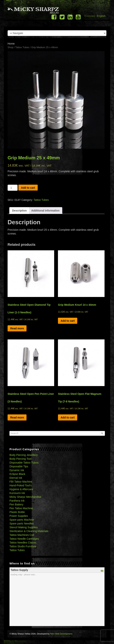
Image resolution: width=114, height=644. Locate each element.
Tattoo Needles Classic (23, 543)
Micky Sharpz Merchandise (25, 497)
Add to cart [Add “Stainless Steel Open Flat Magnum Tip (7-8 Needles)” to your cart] (68, 417)
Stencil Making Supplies (24, 527)
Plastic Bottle (17, 512)
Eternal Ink (16, 478)
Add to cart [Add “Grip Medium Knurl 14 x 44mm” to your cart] (68, 321)
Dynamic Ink (17, 470)
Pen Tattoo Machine (21, 508)
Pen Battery (16, 504)
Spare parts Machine (22, 520)
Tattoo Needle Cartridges (24, 539)
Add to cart (28, 188)
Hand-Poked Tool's (21, 485)
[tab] (19, 211)
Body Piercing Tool (20, 459)
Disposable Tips (19, 466)
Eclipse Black (17, 474)
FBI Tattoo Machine (21, 482)
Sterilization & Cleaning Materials (29, 531)
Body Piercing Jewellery (24, 455)
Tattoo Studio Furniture (23, 546)
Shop (10, 47)
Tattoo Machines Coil (22, 535)
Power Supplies (19, 516)
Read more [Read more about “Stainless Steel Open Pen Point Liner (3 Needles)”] (17, 417)
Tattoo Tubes (22, 47)
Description (19, 211)
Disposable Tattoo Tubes (24, 463)
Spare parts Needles (22, 523)
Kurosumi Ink (17, 493)
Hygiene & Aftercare (21, 489)
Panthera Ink (17, 501)
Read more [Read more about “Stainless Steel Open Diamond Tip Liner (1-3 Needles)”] (17, 328)
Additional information (45, 211)
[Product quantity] (13, 188)
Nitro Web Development (61, 634)
